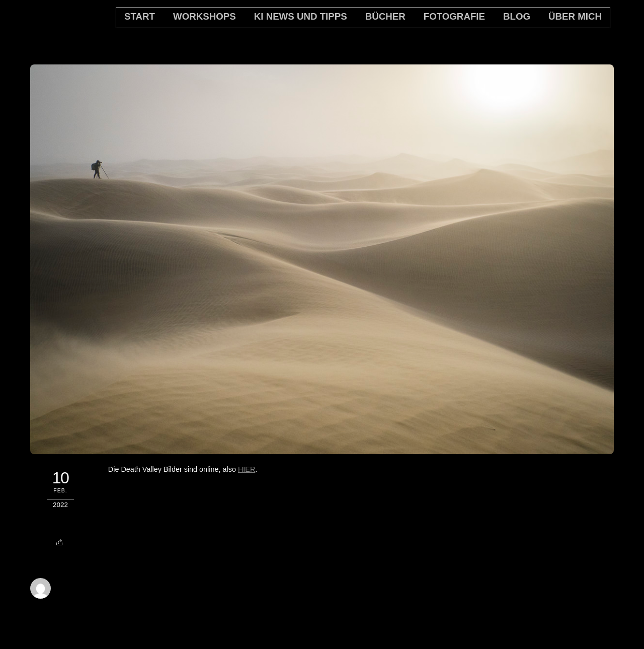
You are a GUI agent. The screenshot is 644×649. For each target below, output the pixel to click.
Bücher (385, 16)
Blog (517, 16)
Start (140, 16)
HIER (247, 469)
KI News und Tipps (301, 16)
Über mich (575, 16)
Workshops (205, 16)
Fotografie (454, 16)
